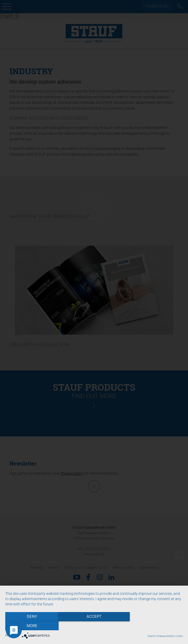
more (156, 626)
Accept (94, 626)
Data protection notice (170, 636)
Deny (32, 626)
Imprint (152, 636)
